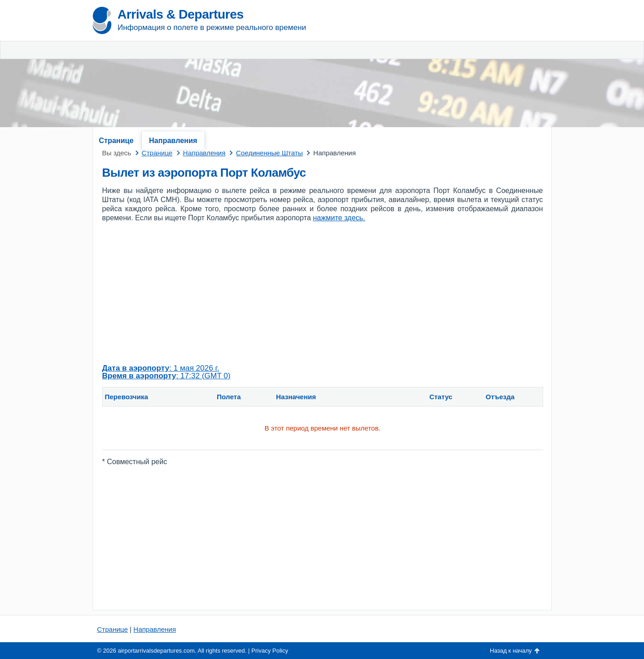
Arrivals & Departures (181, 14)
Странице (116, 141)
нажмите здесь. (339, 218)
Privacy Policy (270, 651)
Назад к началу (511, 651)
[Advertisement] (445, 68)
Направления (173, 141)
